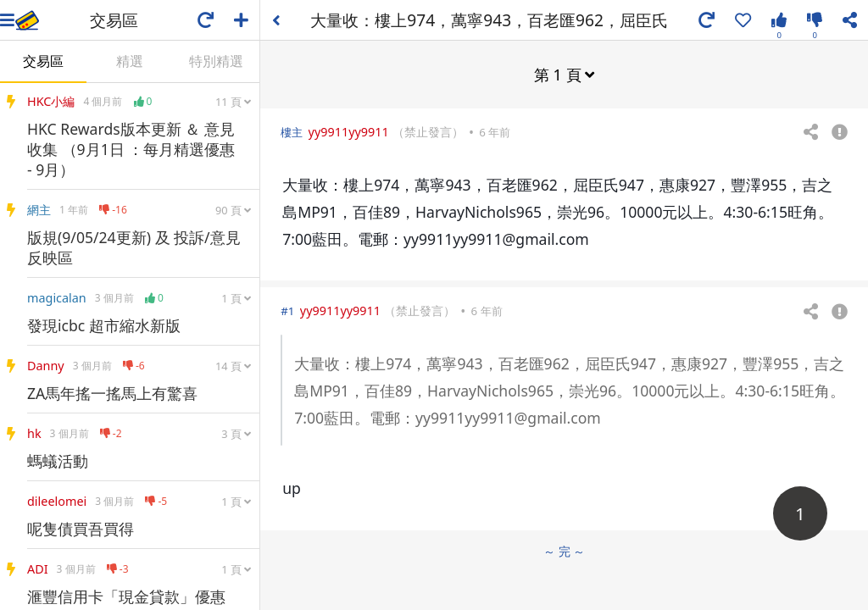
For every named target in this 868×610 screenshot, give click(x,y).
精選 (130, 61)
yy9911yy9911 (349, 132)
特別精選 (216, 61)
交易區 (43, 61)
